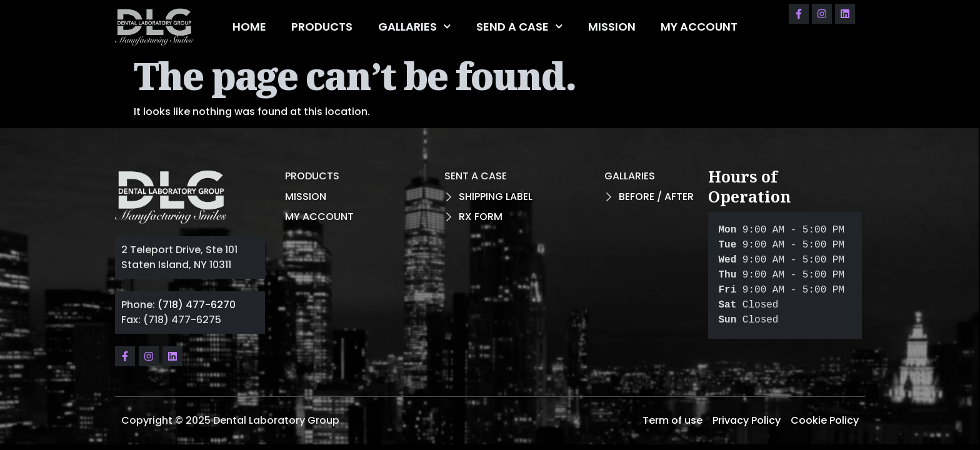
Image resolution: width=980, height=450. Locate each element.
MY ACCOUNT (699, 27)
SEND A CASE (520, 27)
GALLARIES (415, 27)
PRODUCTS (322, 27)
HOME (249, 27)
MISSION (612, 27)
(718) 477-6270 (197, 305)
